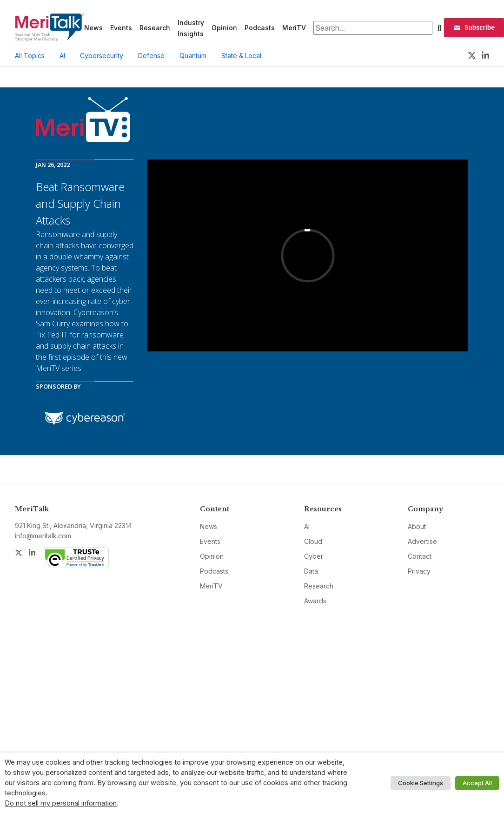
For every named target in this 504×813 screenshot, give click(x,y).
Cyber (314, 556)
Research (155, 28)
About (417, 526)
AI (62, 56)
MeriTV (294, 28)
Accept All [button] (477, 783)
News (93, 28)
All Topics (30, 56)
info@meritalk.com (43, 536)
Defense (151, 56)
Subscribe (474, 27)
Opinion (224, 28)
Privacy (419, 571)
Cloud (313, 541)
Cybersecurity (102, 56)
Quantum (193, 56)
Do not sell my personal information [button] (61, 803)
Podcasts (260, 28)
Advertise (422, 541)
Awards (315, 601)
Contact (420, 556)
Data (311, 571)
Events (121, 28)
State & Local (241, 56)
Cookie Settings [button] (421, 783)
